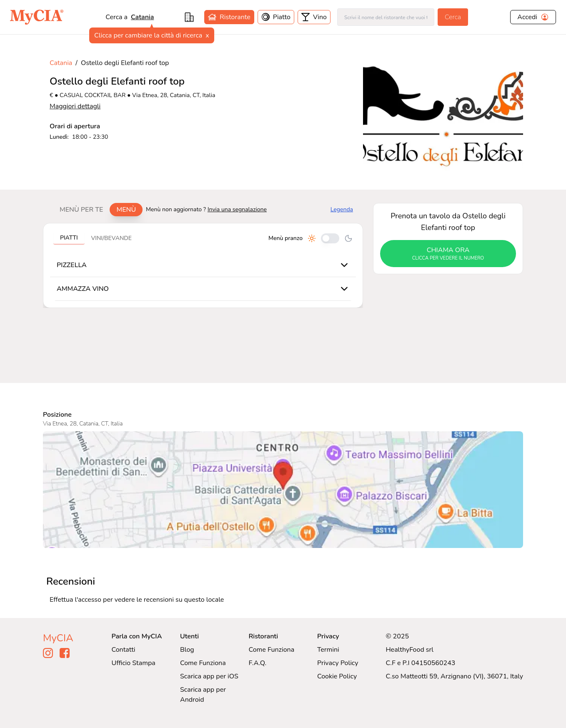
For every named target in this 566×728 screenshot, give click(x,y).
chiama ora (448, 254)
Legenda (342, 209)
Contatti (124, 650)
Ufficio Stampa (134, 663)
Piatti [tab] (69, 238)
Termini (328, 650)
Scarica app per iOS (209, 676)
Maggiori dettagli (75, 106)
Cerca (453, 17)
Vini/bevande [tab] (111, 238)
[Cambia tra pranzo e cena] (330, 238)
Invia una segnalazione (237, 209)
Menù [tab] (126, 210)
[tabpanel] (203, 265)
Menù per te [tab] (81, 210)
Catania (142, 17)
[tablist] (98, 210)
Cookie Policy (337, 676)
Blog (187, 650)
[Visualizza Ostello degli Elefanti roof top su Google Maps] (283, 490)
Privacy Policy (338, 663)
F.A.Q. (257, 663)
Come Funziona (203, 663)
